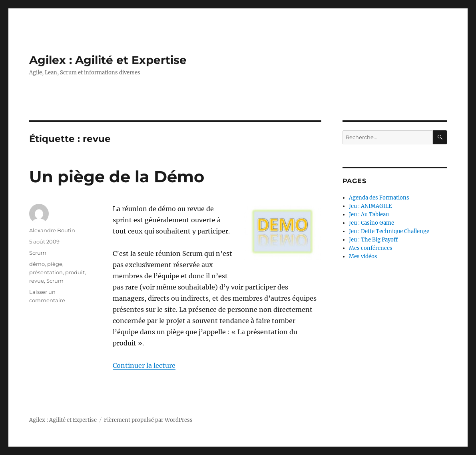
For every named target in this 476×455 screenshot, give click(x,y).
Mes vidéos (363, 256)
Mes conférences (371, 248)
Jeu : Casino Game (371, 223)
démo (37, 264)
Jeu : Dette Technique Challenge (389, 231)
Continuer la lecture (144, 365)
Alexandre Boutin (52, 230)
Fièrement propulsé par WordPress (148, 420)
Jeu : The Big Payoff (373, 240)
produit (75, 272)
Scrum (38, 253)
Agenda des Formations (379, 198)
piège (55, 264)
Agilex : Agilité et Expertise (108, 60)
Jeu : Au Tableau (369, 215)
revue (37, 281)
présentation (46, 272)
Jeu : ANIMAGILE (370, 206)
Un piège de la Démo (117, 177)
